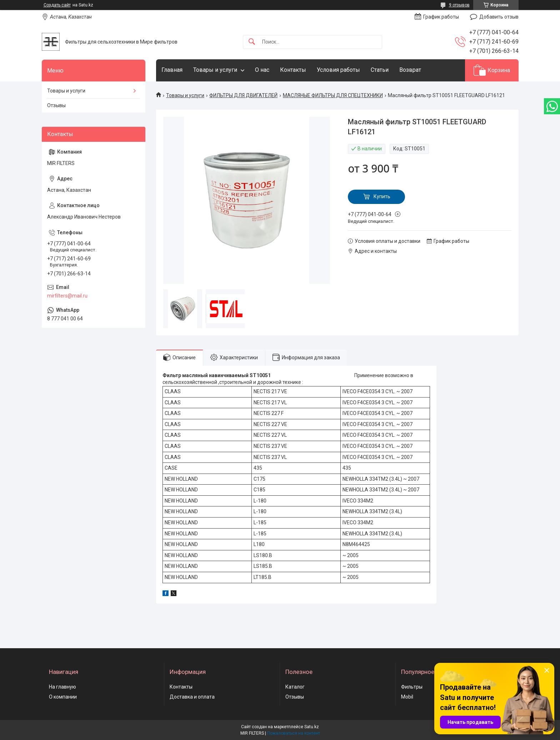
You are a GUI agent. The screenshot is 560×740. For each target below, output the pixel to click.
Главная (172, 70)
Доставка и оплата (192, 697)
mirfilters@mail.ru (67, 296)
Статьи (380, 70)
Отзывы (56, 105)
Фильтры (412, 687)
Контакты (293, 70)
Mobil (407, 697)
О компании (63, 697)
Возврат (410, 70)
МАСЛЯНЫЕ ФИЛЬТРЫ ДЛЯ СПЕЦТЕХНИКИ (333, 95)
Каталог (295, 687)
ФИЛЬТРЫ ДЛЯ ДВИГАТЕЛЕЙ (243, 95)
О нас (262, 70)
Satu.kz (312, 727)
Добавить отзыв (499, 17)
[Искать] (252, 42)
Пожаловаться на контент (294, 733)
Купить (382, 196)
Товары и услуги (215, 70)
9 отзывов (459, 5)
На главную (62, 687)
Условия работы (338, 70)
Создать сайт (57, 5)
